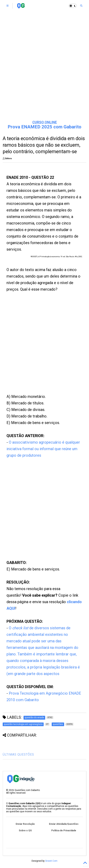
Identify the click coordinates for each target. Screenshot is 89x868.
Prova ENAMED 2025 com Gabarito (44, 127)
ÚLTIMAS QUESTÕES (18, 755)
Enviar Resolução (25, 824)
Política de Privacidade (64, 831)
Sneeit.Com (51, 861)
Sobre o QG (25, 831)
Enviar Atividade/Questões (64, 824)
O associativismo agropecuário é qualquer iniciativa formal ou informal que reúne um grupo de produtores (43, 449)
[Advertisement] (38, 348)
